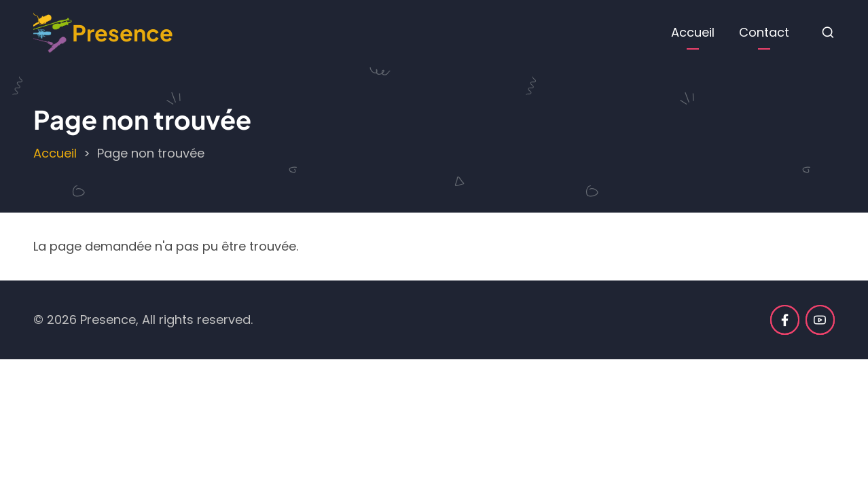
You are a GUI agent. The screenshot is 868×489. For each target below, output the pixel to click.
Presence (123, 32)
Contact (764, 32)
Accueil (693, 32)
